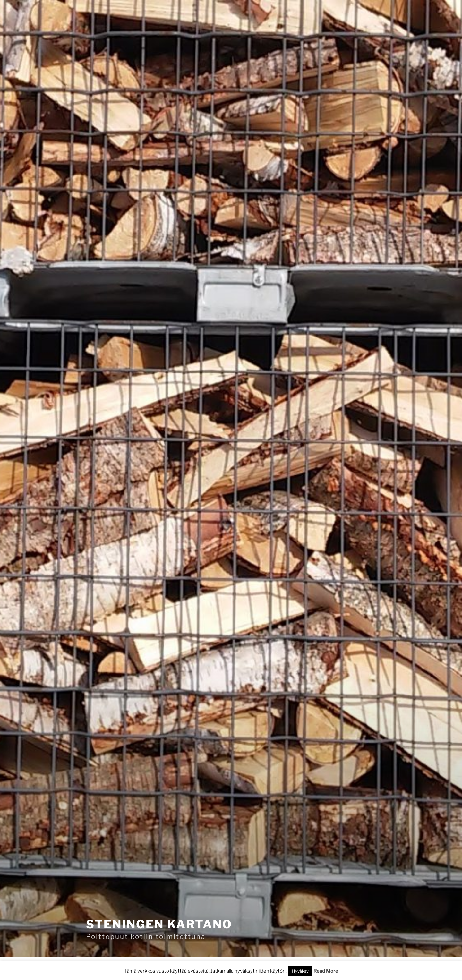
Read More (326, 971)
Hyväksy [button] (300, 971)
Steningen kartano (159, 924)
